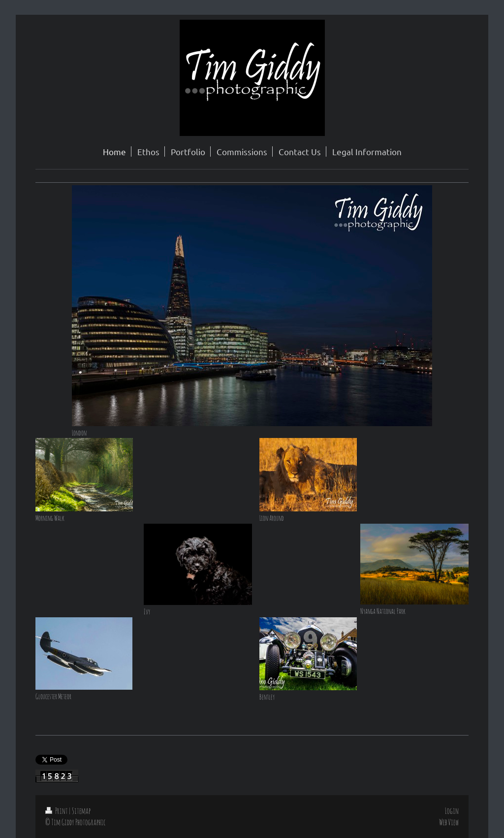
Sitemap (81, 811)
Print (57, 811)
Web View (449, 822)
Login (452, 811)
